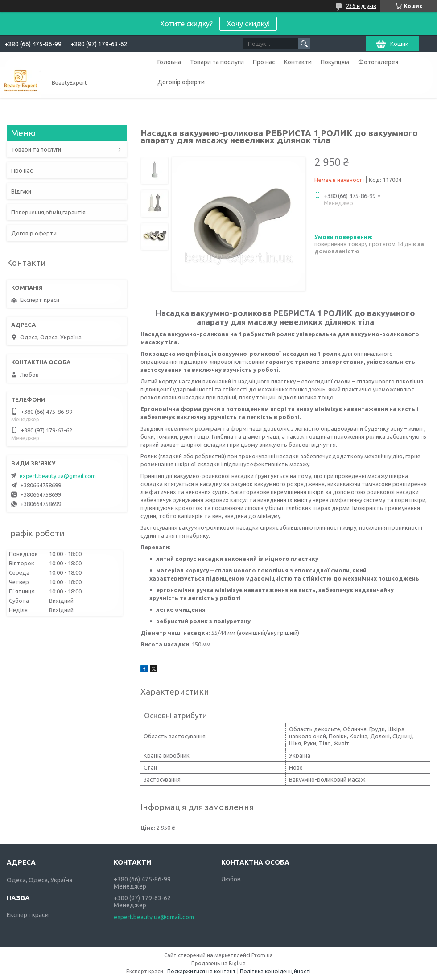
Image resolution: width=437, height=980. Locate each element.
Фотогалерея (378, 62)
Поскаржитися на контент (202, 971)
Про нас (264, 62)
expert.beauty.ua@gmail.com (58, 476)
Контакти (298, 62)
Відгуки (21, 191)
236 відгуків (361, 6)
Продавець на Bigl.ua (218, 963)
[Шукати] (304, 44)
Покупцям (335, 62)
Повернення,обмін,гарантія (48, 212)
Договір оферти (181, 82)
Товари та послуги (217, 62)
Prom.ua (262, 955)
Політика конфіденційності (275, 971)
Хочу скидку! (248, 24)
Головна (169, 62)
